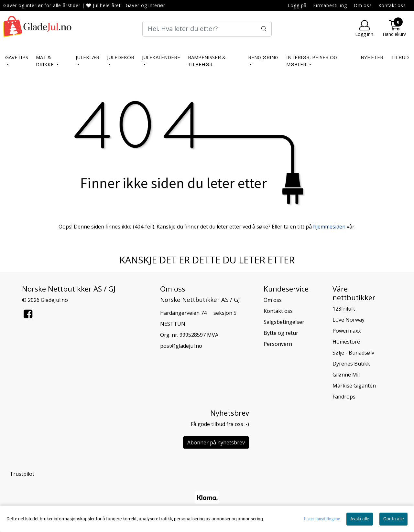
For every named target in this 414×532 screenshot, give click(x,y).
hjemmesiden (329, 227)
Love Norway (349, 320)
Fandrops (344, 397)
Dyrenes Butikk (351, 364)
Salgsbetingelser (284, 322)
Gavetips (17, 57)
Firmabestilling (330, 5)
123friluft (344, 309)
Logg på (297, 5)
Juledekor (121, 57)
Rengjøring (263, 57)
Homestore (346, 342)
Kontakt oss (392, 5)
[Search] (207, 29)
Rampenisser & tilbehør (207, 61)
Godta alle (393, 519)
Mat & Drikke (45, 61)
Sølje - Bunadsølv (353, 353)
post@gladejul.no (181, 346)
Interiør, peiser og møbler (312, 61)
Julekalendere (161, 57)
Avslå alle (360, 519)
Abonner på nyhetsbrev (216, 442)
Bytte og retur (281, 333)
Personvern (278, 344)
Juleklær (87, 57)
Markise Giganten (354, 386)
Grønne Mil (346, 375)
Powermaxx (347, 331)
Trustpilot (22, 474)
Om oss (363, 5)
